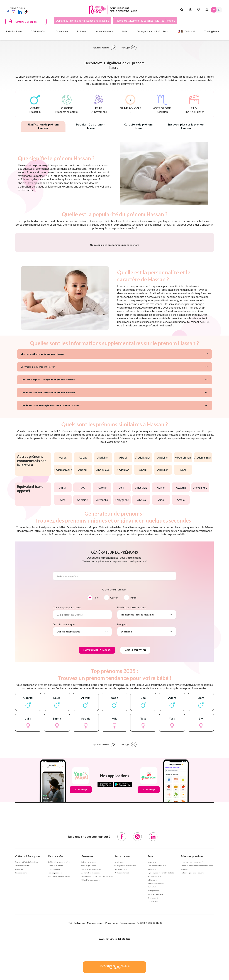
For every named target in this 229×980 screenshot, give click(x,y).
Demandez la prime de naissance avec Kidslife (82, 21)
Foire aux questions (192, 950)
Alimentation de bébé (156, 977)
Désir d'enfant (56, 950)
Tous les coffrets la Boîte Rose (27, 956)
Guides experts (21, 967)
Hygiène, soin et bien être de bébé (161, 967)
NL (219, 10)
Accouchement (123, 950)
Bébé (151, 950)
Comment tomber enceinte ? (59, 970)
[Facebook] (8, 12)
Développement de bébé (157, 959)
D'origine (122, 718)
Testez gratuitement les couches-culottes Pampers (145, 21)
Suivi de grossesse (89, 956)
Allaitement (152, 974)
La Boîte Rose (14, 31)
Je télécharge (81, 883)
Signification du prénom (43, 126)
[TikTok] (26, 12)
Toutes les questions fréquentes (193, 967)
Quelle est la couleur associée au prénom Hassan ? (48, 486)
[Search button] (182, 10)
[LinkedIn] (20, 12)
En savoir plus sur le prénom (186, 126)
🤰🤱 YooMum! (186, 31)
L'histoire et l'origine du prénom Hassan (42, 448)
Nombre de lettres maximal (132, 701)
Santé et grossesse (89, 959)
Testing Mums (212, 31)
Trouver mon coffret (23, 959)
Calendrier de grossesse (91, 974)
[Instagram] (13, 12)
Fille (96, 691)
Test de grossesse (55, 967)
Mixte (133, 691)
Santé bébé (152, 963)
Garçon (114, 691)
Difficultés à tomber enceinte (59, 956)
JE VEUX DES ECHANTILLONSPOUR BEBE (114, 967)
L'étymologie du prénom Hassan (38, 461)
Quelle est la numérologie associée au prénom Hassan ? (51, 499)
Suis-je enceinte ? (55, 963)
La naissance (119, 956)
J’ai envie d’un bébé (56, 959)
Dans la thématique (64, 718)
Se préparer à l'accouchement (125, 959)
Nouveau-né (152, 956)
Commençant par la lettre (67, 701)
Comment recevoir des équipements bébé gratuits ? (197, 961)
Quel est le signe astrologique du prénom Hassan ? (48, 473)
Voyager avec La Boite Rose (153, 31)
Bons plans (19, 963)
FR (214, 10)
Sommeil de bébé (154, 970)
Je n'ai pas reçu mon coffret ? (192, 956)
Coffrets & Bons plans (26, 22)
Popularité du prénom (91, 126)
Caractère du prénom (138, 126)
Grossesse (87, 950)
